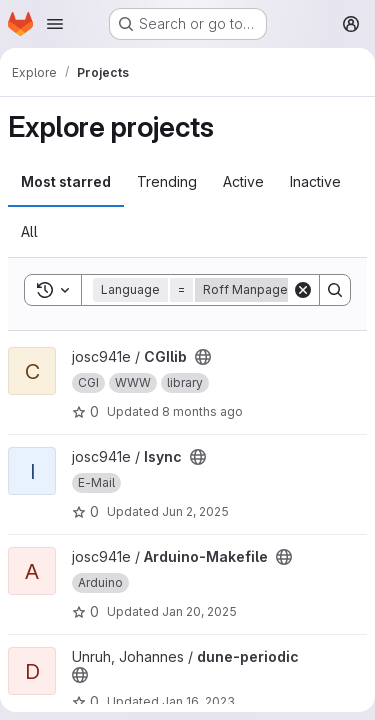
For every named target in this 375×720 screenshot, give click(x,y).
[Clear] (303, 290)
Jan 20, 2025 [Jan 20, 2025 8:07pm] (199, 611)
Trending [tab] (167, 181)
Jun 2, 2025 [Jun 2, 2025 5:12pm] (195, 511)
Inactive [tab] (315, 181)
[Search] (335, 290)
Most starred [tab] (66, 181)
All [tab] (29, 231)
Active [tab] (243, 181)
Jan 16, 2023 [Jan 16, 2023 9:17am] (198, 701)
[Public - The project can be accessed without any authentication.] (203, 357)
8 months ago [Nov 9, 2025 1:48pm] (202, 411)
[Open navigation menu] (55, 24)
